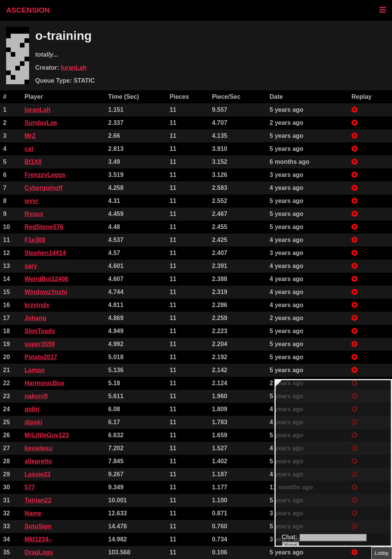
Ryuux (34, 214)
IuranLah (74, 68)
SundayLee (41, 123)
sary (31, 266)
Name (33, 513)
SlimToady (40, 331)
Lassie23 (38, 474)
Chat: (290, 537)
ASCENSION (28, 10)
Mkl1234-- (38, 539)
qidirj (32, 409)
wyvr (31, 201)
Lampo (34, 370)
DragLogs (39, 552)
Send (291, 545)
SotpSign (38, 526)
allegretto (38, 461)
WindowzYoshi (46, 292)
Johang (35, 318)
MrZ (30, 136)
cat (29, 149)
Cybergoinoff (44, 188)
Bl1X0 (33, 162)
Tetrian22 (38, 500)
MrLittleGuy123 (47, 435)
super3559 (40, 344)
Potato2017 (41, 357)
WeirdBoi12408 (46, 279)
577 (30, 487)
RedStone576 (44, 227)
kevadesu (38, 448)
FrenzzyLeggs (45, 175)
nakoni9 (36, 396)
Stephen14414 (45, 253)
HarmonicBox (44, 383)
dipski (33, 422)
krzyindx (37, 305)
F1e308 (35, 240)
